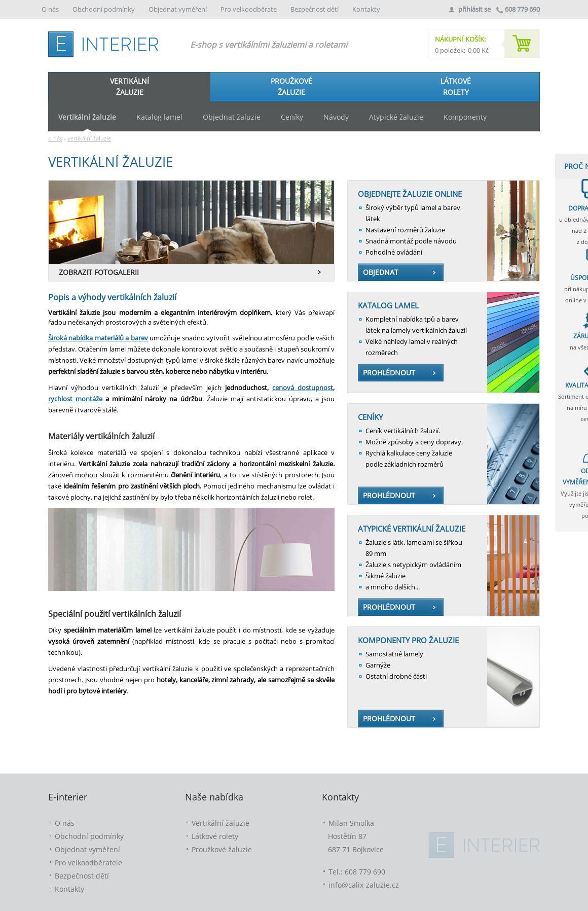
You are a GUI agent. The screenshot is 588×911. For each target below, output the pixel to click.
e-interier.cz (106, 42)
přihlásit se (474, 9)
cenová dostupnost (303, 388)
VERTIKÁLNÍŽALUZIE (130, 86)
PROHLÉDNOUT (389, 373)
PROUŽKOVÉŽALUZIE (291, 86)
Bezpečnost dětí (315, 9)
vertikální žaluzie (89, 138)
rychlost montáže (75, 399)
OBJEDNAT (381, 272)
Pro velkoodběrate (249, 9)
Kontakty (366, 9)
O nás (51, 9)
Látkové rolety (215, 836)
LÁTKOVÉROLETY (456, 86)
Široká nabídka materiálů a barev (98, 338)
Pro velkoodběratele (88, 863)
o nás (55, 138)
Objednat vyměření (178, 9)
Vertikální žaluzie (220, 823)
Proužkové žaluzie (222, 849)
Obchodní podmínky (104, 9)
